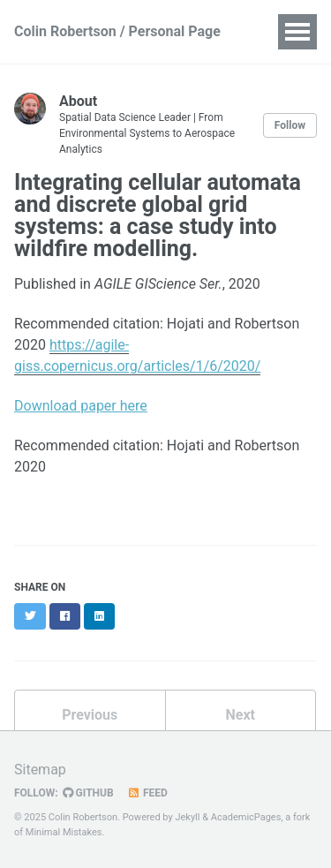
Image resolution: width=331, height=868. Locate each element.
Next (241, 715)
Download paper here (81, 406)
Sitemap (40, 770)
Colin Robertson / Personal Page (117, 31)
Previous (90, 715)
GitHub (88, 793)
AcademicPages (246, 817)
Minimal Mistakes (64, 832)
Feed (147, 793)
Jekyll (187, 817)
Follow (290, 125)
